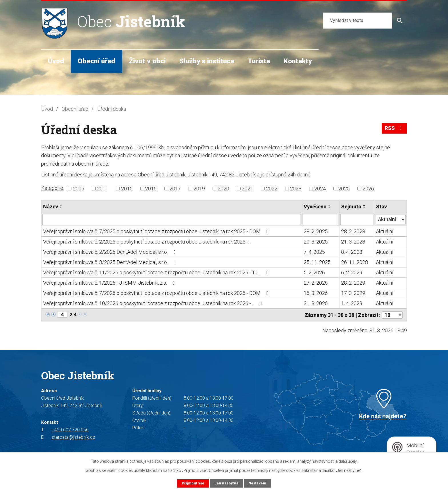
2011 (103, 189)
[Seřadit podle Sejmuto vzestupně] (365, 205)
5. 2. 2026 (314, 272)
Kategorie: (53, 188)
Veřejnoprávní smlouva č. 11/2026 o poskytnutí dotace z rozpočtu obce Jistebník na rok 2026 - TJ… (157, 272)
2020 (223, 189)
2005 (79, 189)
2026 (368, 189)
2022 (272, 189)
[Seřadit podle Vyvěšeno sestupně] (330, 208)
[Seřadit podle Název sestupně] (61, 208)
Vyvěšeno (315, 207)
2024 (320, 189)
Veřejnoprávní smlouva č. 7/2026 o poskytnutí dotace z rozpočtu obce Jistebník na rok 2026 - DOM (157, 293)
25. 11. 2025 (317, 262)
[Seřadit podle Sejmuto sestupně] (365, 208)
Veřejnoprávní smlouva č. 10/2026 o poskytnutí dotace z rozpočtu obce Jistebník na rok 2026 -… (154, 303)
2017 (175, 189)
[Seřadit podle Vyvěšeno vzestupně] (330, 205)
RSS (394, 129)
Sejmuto (352, 207)
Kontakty (298, 61)
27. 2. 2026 (316, 282)
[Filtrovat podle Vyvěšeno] (321, 220)
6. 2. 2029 (352, 272)
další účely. (348, 461)
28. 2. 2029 (353, 282)
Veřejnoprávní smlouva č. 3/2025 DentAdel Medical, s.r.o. (111, 262)
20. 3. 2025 (316, 241)
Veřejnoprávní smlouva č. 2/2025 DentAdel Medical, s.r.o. (111, 252)
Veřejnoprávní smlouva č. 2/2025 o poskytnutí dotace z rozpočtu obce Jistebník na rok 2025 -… (147, 241)
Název (51, 207)
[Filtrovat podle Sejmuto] (357, 220)
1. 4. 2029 (352, 303)
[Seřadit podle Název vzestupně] (61, 205)
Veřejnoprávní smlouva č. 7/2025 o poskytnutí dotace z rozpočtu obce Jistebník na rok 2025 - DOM (157, 231)
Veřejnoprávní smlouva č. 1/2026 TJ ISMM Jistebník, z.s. (110, 282)
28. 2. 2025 (316, 231)
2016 (151, 189)
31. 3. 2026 (316, 303)
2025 (344, 189)
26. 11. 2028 (355, 262)
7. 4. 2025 (314, 252)
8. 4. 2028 (352, 252)
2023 (296, 189)
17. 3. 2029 (353, 293)
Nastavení (258, 483)
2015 (127, 189)
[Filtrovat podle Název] (172, 220)
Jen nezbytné (226, 483)
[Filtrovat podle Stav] (390, 219)
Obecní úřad (96, 61)
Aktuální (385, 231)
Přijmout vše (192, 483)
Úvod (56, 61)
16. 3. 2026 (316, 293)
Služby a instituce (207, 61)
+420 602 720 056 (70, 429)
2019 (199, 189)
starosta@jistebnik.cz (73, 437)
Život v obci (147, 61)
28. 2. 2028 (353, 231)
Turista (259, 61)
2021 (247, 189)
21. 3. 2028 (353, 241)
